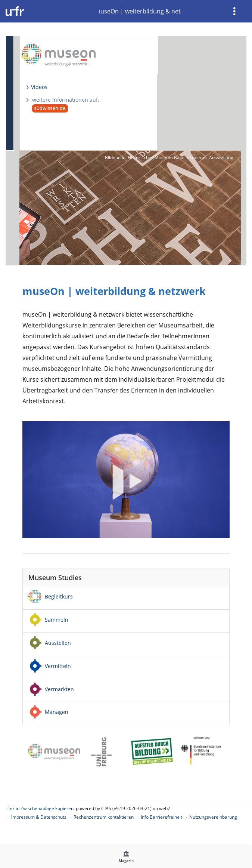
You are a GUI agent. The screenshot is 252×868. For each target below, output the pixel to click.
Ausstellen (58, 643)
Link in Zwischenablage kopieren (40, 808)
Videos (39, 87)
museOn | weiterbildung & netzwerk (140, 11)
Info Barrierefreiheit (161, 817)
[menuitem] (235, 11)
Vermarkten (59, 689)
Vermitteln (58, 666)
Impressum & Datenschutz (39, 817)
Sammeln (57, 620)
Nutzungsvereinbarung (213, 817)
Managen (57, 712)
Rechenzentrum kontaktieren (104, 817)
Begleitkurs (59, 596)
